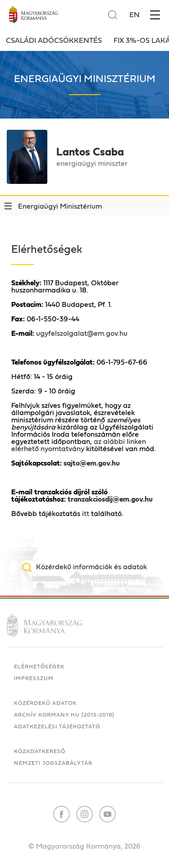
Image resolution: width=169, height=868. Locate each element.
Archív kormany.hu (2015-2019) (64, 715)
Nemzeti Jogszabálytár (53, 763)
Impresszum (34, 678)
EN (135, 15)
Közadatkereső (40, 751)
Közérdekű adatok (45, 703)
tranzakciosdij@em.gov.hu (110, 499)
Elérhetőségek (39, 667)
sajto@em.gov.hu (92, 463)
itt (86, 514)
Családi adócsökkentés (54, 41)
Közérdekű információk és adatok (91, 567)
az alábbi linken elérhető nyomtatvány (79, 445)
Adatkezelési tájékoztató (57, 726)
